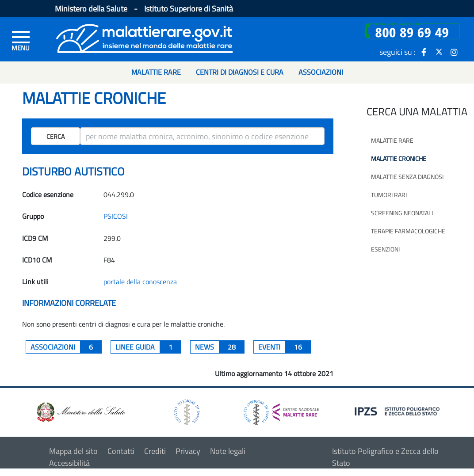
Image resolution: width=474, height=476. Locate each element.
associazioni (66, 347)
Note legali (228, 451)
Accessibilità (69, 463)
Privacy (188, 451)
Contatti (121, 451)
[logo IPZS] (398, 411)
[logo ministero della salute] (80, 411)
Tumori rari (389, 195)
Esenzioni (385, 249)
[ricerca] (202, 136)
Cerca (55, 136)
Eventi (285, 347)
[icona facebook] (424, 52)
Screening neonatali (402, 213)
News (220, 347)
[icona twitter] (439, 52)
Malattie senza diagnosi (407, 177)
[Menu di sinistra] (21, 40)
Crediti (155, 451)
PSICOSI (116, 216)
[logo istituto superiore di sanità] (186, 411)
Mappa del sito (73, 451)
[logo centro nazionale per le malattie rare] (281, 410)
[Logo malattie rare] (145, 37)
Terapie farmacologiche (408, 231)
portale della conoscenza (140, 282)
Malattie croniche (399, 158)
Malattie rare (392, 140)
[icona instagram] (454, 52)
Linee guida (148, 347)
